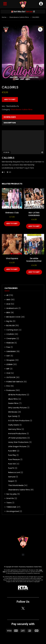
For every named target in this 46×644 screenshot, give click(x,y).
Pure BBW (12, 451)
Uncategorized (13, 511)
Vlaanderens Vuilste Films (19, 17)
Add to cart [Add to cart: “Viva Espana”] (12, 269)
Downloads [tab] (10, 117)
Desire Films (13, 403)
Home (4, 17)
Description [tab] (10, 123)
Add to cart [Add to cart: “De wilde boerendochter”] (34, 272)
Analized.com (12, 308)
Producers (11, 390)
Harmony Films (15, 429)
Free (8, 347)
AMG (8, 300)
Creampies (11, 338)
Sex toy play (12, 494)
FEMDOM (10, 343)
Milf (8, 369)
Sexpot (11, 481)
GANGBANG (11, 351)
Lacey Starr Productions (18, 442)
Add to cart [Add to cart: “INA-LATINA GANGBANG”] (34, 226)
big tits (9, 321)
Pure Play (12, 455)
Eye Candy (13, 416)
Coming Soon (12, 330)
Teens (9, 503)
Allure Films (13, 399)
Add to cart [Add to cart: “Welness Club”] (12, 223)
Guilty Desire (14, 425)
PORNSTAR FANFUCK (15, 382)
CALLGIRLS (8, 158)
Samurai (12, 477)
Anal (8, 304)
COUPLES (10, 334)
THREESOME (11, 507)
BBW (8, 313)
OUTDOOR (11, 377)
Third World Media (16, 485)
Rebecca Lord (14, 472)
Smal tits (10, 498)
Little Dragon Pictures (17, 446)
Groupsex (10, 360)
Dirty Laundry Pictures (17, 408)
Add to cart (10, 99)
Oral (8, 373)
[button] (40, 29)
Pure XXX (12, 464)
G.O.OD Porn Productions (19, 421)
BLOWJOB (10, 326)
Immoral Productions (17, 434)
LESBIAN (9, 364)
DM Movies (13, 412)
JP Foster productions (17, 438)
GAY (8, 356)
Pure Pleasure (14, 459)
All (7, 295)
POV (8, 386)
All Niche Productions (17, 395)
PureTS (11, 468)
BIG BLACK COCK (13, 317)
